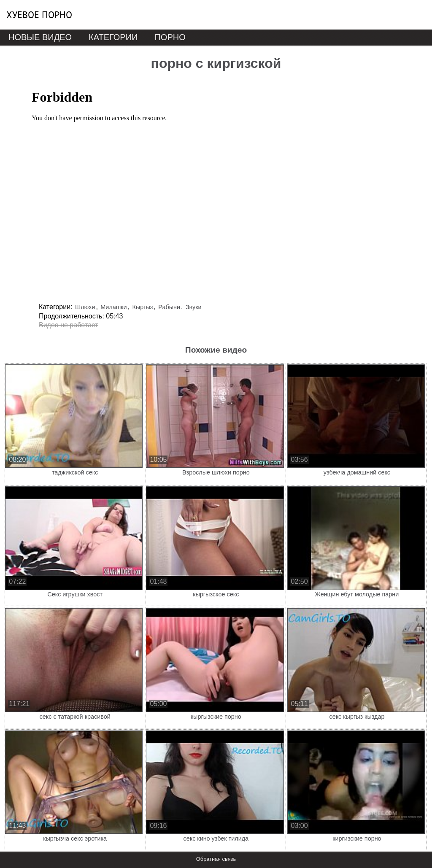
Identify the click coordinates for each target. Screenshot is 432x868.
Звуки (194, 307)
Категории (113, 37)
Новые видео (40, 37)
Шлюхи (85, 307)
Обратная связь (216, 859)
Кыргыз (143, 307)
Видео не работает (69, 325)
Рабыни (169, 307)
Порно (170, 37)
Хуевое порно (39, 15)
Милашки (113, 307)
